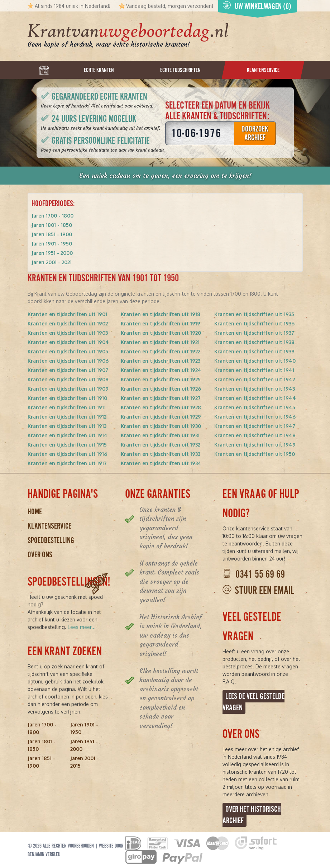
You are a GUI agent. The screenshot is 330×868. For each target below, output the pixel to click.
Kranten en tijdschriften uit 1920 (161, 333)
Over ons (40, 555)
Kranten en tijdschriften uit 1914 (68, 435)
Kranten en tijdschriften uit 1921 (160, 342)
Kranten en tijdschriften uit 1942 (255, 379)
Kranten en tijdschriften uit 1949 (255, 445)
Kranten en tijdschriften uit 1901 (67, 314)
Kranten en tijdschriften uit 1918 (161, 314)
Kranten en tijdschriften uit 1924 (161, 370)
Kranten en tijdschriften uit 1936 (254, 323)
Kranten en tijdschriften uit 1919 (161, 323)
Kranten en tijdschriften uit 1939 (254, 351)
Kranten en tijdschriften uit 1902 (68, 323)
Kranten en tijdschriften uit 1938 (254, 342)
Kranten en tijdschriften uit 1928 (161, 407)
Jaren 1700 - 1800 (52, 216)
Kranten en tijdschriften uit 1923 (161, 361)
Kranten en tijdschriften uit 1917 (67, 463)
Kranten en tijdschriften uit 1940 (255, 361)
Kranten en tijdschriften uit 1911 (67, 407)
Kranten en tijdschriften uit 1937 (254, 333)
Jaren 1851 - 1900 (52, 234)
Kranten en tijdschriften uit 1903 (68, 333)
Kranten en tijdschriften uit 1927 (161, 398)
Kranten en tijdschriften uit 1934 (161, 463)
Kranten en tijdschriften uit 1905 (68, 351)
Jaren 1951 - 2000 (52, 253)
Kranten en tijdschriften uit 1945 (255, 407)
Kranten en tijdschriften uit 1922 (161, 351)
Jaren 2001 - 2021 (52, 262)
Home (35, 512)
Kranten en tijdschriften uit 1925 (161, 379)
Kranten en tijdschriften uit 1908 (68, 379)
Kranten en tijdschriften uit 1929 (161, 417)
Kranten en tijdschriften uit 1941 (254, 370)
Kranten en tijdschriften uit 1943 (255, 389)
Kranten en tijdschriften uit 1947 (255, 426)
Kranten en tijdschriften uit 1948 (255, 435)
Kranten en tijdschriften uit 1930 (161, 426)
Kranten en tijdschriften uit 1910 (67, 398)
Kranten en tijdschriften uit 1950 (255, 454)
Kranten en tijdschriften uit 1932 (161, 445)
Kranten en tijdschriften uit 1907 (68, 370)
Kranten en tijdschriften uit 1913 (67, 426)
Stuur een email (264, 590)
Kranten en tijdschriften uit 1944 (255, 398)
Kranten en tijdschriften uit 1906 (68, 361)
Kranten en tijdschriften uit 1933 (161, 454)
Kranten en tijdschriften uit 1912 (67, 417)
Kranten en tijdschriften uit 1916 (67, 454)
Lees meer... (82, 627)
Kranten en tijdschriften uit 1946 (255, 417)
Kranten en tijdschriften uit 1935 (254, 314)
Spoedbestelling (51, 540)
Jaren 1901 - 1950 (52, 244)
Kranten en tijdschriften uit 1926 (161, 389)
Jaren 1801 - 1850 (52, 225)
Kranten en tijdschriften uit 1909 (68, 389)
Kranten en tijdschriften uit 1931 (160, 435)
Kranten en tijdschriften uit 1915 (67, 445)
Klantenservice (49, 526)
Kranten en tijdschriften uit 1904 (68, 342)
